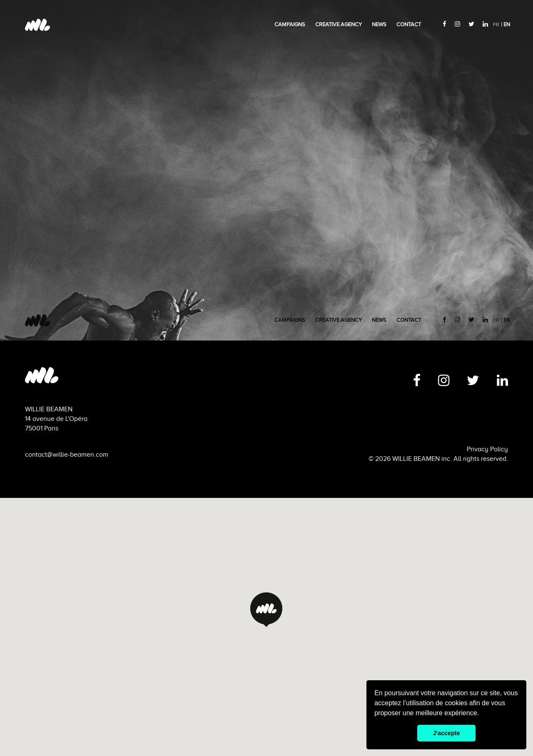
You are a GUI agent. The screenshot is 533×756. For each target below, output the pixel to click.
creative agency (339, 25)
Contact (409, 25)
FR (496, 25)
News (379, 25)
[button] (266, 610)
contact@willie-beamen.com (67, 455)
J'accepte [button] (446, 733)
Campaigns (290, 25)
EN (507, 25)
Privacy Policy (487, 449)
